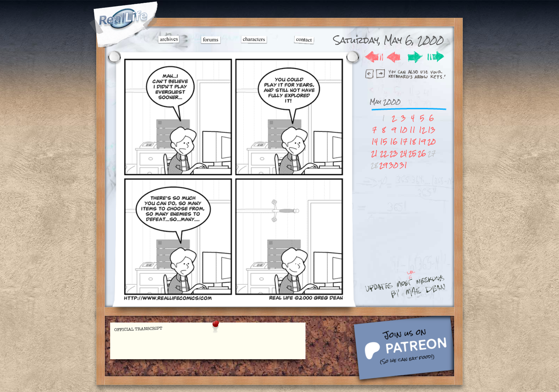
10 (403, 130)
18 (412, 142)
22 (384, 153)
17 (404, 142)
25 (412, 153)
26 (422, 153)
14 (375, 142)
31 (403, 165)
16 (394, 142)
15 (384, 142)
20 (432, 142)
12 (422, 130)
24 (403, 153)
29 (383, 165)
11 (412, 130)
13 (432, 130)
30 (394, 165)
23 (394, 153)
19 (422, 142)
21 (374, 153)
